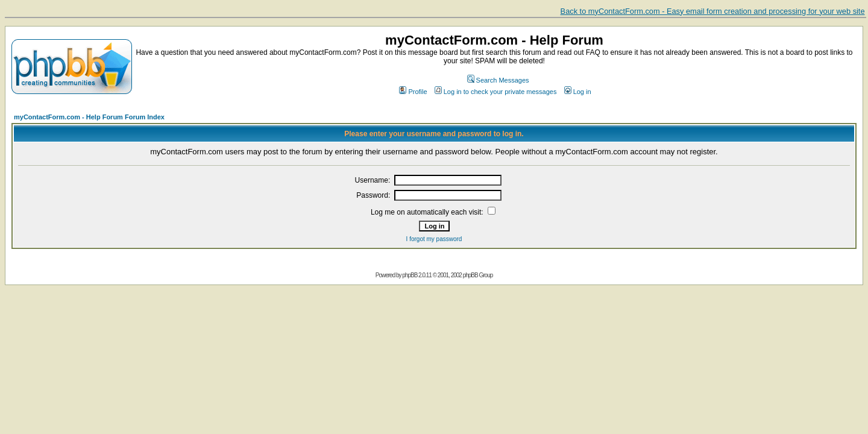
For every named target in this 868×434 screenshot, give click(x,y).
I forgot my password (434, 239)
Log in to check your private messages (496, 92)
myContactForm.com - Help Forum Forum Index (89, 117)
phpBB (410, 275)
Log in (578, 92)
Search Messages (498, 80)
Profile (413, 92)
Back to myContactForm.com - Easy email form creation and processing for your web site (713, 11)
